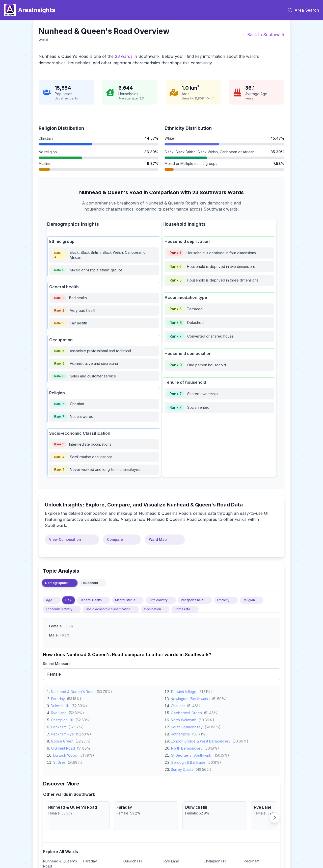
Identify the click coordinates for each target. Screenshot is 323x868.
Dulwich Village (184, 691)
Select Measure (57, 664)
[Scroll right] (275, 818)
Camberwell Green (186, 712)
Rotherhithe (180, 733)
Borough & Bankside (188, 761)
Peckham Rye (62, 733)
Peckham (59, 726)
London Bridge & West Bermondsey (201, 740)
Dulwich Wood (65, 754)
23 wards (124, 56)
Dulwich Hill (60, 705)
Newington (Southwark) (190, 698)
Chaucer (178, 705)
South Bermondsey (187, 726)
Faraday (58, 698)
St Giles (59, 761)
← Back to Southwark (263, 35)
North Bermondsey (187, 747)
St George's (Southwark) (192, 754)
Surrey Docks (182, 768)
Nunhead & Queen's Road (73, 691)
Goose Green (62, 740)
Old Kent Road (63, 747)
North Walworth (184, 719)
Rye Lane (59, 712)
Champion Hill (62, 719)
